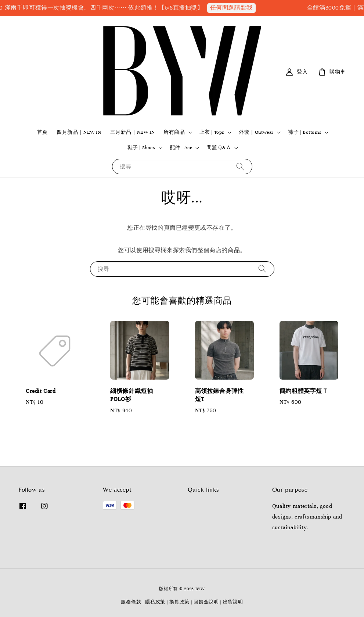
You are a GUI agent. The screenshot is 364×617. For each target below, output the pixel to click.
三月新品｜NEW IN (133, 132)
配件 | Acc (181, 148)
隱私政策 (155, 602)
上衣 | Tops (212, 132)
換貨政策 (179, 602)
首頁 (42, 132)
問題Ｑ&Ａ (219, 148)
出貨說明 (233, 602)
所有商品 (174, 132)
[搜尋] (240, 166)
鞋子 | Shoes (141, 148)
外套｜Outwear (256, 132)
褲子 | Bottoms (305, 132)
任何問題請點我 (237, 8)
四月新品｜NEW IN (79, 132)
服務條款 (131, 602)
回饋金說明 (206, 602)
